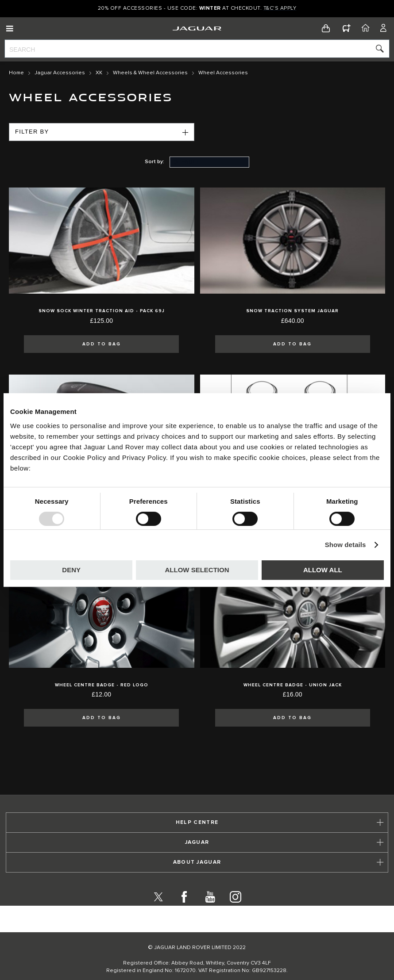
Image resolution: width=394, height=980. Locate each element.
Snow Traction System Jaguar (292, 311)
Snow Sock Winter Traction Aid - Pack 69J (102, 311)
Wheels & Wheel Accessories (150, 73)
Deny (71, 570)
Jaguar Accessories (60, 73)
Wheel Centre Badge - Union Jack (293, 685)
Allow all (323, 570)
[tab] (197, 823)
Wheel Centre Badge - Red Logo (102, 685)
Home (16, 73)
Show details (346, 545)
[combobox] (197, 49)
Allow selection (197, 570)
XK (99, 73)
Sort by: (155, 162)
